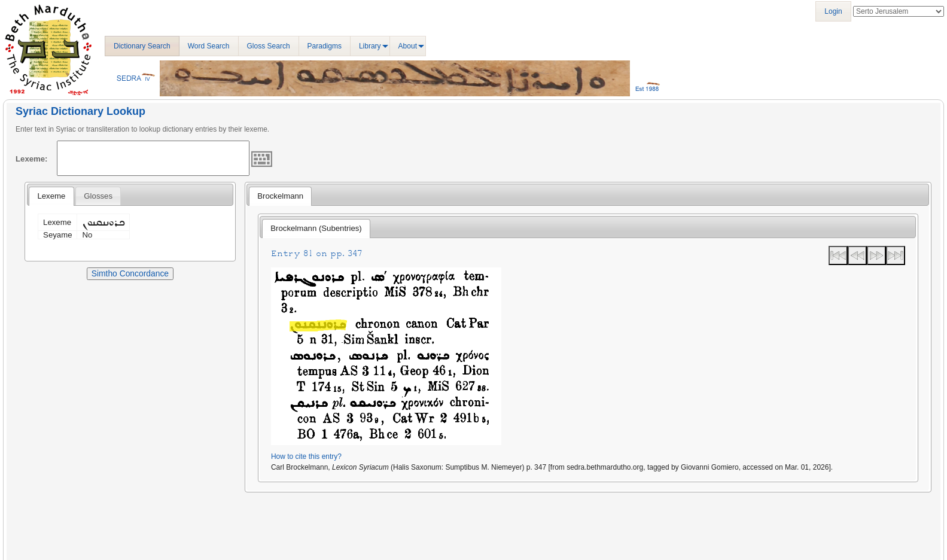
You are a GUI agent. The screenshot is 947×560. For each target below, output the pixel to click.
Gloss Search (269, 46)
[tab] (51, 196)
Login (833, 11)
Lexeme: (32, 159)
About (408, 46)
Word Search (209, 46)
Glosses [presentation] (98, 196)
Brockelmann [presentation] (280, 196)
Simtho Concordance (130, 273)
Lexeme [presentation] (51, 196)
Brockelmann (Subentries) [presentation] (316, 228)
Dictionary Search (142, 46)
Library (370, 46)
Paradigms (325, 46)
